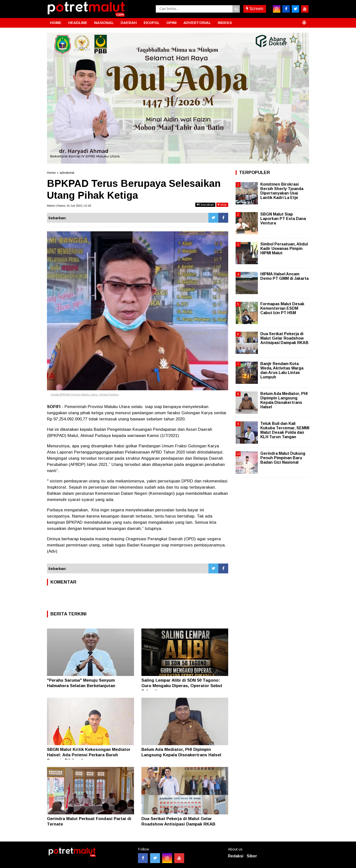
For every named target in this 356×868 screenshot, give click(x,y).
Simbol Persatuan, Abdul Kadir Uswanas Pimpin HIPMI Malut (284, 249)
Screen (255, 9)
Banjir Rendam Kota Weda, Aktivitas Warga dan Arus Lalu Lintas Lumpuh (282, 370)
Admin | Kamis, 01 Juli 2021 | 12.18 (69, 206)
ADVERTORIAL (197, 23)
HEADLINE (78, 23)
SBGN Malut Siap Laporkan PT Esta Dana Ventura (283, 219)
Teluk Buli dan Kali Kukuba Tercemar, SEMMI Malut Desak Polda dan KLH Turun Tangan (285, 430)
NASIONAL (104, 23)
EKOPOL (152, 23)
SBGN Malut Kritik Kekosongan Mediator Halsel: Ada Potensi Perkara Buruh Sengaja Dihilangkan (89, 755)
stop (222, 205)
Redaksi (236, 856)
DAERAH (129, 23)
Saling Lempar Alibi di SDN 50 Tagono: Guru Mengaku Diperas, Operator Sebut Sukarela (182, 686)
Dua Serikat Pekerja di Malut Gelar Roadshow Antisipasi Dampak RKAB (284, 338)
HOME (56, 23)
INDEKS (225, 23)
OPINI (171, 23)
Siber (252, 856)
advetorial (67, 173)
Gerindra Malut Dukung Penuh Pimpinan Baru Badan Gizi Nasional (283, 458)
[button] (304, 21)
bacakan (205, 205)
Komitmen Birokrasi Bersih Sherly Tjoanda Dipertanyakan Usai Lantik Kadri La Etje (282, 191)
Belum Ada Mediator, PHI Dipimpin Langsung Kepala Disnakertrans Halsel (284, 400)
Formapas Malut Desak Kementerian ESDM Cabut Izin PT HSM (282, 308)
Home (51, 173)
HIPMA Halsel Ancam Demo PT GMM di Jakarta (284, 276)
